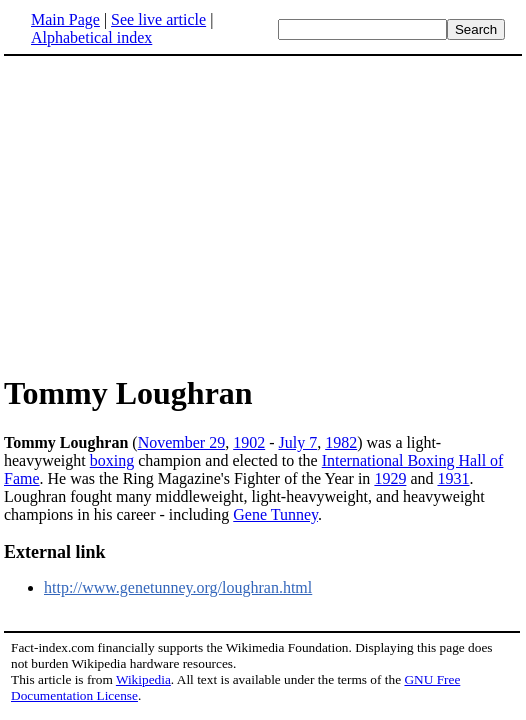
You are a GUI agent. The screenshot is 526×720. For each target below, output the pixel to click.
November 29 (182, 442)
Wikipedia (143, 679)
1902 (249, 442)
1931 (453, 478)
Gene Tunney (275, 514)
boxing (112, 460)
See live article (158, 19)
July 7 (298, 442)
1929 (390, 478)
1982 (341, 442)
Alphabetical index (91, 37)
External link (55, 552)
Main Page (65, 19)
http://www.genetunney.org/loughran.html (178, 587)
